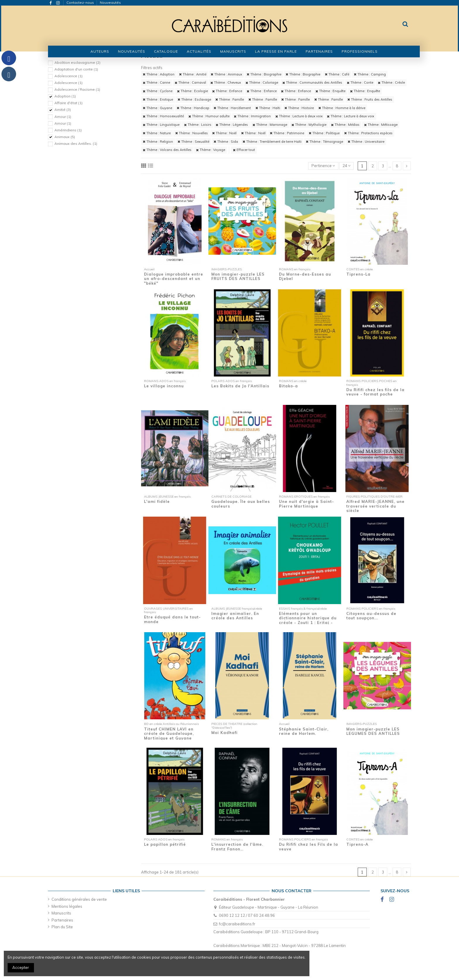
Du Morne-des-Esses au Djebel (305, 276)
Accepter (21, 967)
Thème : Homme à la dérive (342, 108)
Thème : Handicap (193, 108)
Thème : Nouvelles (192, 133)
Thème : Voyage (211, 150)
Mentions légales (67, 906)
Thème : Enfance (227, 91)
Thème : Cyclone (158, 91)
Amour (63, 117)
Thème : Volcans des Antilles (167, 150)
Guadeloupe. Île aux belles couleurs (241, 504)
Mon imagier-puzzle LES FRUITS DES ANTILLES (238, 276)
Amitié (63, 110)
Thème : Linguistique (161, 125)
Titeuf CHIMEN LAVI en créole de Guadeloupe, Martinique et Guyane (169, 734)
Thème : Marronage (270, 125)
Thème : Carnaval (190, 82)
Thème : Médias (345, 125)
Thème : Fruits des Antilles (370, 99)
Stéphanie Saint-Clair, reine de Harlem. (304, 731)
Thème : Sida (226, 142)
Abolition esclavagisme (77, 62)
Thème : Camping (370, 74)
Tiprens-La (358, 274)
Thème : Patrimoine (287, 133)
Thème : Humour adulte (209, 116)
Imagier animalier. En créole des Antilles (235, 616)
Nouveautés (110, 2)
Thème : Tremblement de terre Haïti (272, 142)
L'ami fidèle (157, 501)
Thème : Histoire (299, 108)
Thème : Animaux (226, 74)
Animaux (65, 137)
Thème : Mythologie (309, 125)
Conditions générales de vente (79, 899)
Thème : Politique (324, 133)
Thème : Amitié (193, 74)
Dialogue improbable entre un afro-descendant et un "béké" (174, 279)
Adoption (65, 96)
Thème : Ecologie (192, 91)
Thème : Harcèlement (232, 108)
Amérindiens (68, 130)
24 (346, 166)
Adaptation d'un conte (76, 69)
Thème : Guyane (157, 108)
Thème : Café (337, 74)
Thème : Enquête (330, 91)
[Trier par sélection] (323, 166)
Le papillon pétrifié (165, 844)
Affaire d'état (68, 103)
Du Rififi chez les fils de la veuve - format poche (375, 392)
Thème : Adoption (159, 74)
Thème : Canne (156, 82)
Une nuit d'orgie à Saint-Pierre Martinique (306, 504)
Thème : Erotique (158, 99)
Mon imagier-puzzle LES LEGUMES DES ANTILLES (373, 731)
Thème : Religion (158, 142)
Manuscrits (61, 913)
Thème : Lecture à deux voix (299, 116)
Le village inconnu (164, 386)
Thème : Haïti (268, 108)
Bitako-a (288, 386)
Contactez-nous (81, 2)
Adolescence (68, 76)
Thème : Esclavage (194, 99)
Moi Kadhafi (225, 733)
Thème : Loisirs (198, 125)
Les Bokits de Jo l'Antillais (240, 386)
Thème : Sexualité (193, 142)
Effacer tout (244, 150)
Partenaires (62, 920)
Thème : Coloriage (262, 82)
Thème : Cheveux (226, 82)
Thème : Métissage (381, 125)
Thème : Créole (391, 82)
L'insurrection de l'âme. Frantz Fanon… (237, 847)
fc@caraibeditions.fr (237, 924)
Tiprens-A (357, 844)
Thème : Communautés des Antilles (312, 82)
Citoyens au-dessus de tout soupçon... (371, 616)
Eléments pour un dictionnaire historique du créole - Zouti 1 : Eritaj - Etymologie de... (308, 620)
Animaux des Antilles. (76, 143)
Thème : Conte (360, 82)
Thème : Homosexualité (163, 116)
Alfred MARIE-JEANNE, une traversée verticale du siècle (375, 506)
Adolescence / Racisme (77, 89)
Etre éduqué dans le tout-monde (172, 619)
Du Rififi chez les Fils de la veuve (309, 847)
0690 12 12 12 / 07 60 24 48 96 (247, 915)
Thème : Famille (230, 99)
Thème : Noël (224, 133)
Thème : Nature (157, 133)
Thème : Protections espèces (368, 133)
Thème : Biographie (264, 74)
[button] (166, 51)
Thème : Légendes (232, 125)
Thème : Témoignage (324, 142)
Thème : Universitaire (366, 142)
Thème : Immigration (252, 116)
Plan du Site (62, 927)
